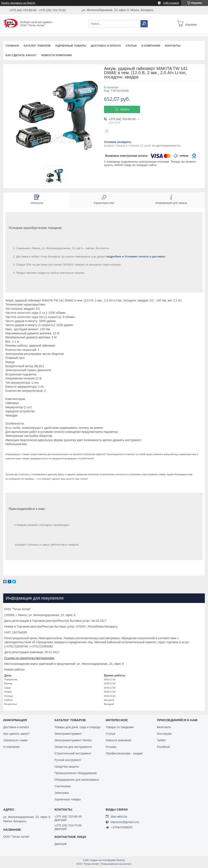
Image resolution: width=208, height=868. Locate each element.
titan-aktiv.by (119, 817)
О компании (151, 46)
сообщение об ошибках (21, 479)
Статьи (131, 46)
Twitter (161, 740)
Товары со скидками (120, 727)
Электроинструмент (68, 734)
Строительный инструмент (73, 753)
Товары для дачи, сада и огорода (77, 727)
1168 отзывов (171, 3)
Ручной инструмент (68, 760)
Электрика (62, 793)
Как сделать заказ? (21, 55)
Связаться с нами (15, 740)
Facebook (163, 747)
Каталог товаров (37, 46)
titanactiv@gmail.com (125, 822)
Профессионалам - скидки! (124, 753)
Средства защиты (67, 767)
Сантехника (62, 786)
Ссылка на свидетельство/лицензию (29, 658)
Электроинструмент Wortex (73, 740)
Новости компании (56, 55)
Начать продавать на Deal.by (18, 3)
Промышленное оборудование (76, 773)
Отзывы (111, 747)
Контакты (173, 46)
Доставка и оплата (106, 46)
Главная (12, 46)
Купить (125, 109)
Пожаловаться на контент (116, 864)
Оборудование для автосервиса (77, 780)
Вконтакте (164, 727)
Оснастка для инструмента (73, 747)
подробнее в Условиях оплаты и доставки (136, 256)
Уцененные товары (71, 46)
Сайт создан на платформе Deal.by (104, 860)
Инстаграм (164, 734)
